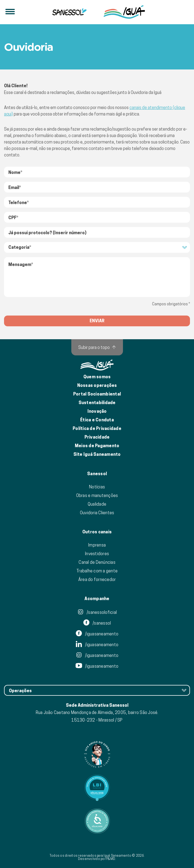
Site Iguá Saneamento (97, 454)
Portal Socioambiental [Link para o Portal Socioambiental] (97, 394)
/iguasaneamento (97, 634)
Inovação (97, 411)
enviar (97, 321)
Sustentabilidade (97, 403)
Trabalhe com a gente (97, 571)
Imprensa (97, 545)
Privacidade (97, 437)
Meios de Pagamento (97, 446)
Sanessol (97, 474)
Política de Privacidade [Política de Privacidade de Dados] (97, 428)
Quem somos (97, 377)
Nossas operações (97, 385)
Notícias (97, 487)
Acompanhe (97, 599)
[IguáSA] (124, 12)
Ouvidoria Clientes (97, 513)
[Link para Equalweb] (97, 788)
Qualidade (97, 504)
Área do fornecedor (97, 579)
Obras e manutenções (97, 495)
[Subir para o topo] (97, 347)
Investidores (97, 554)
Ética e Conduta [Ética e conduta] (97, 420)
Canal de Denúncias (97, 562)
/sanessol (97, 623)
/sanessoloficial (97, 612)
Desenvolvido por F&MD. (97, 859)
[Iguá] (69, 12)
